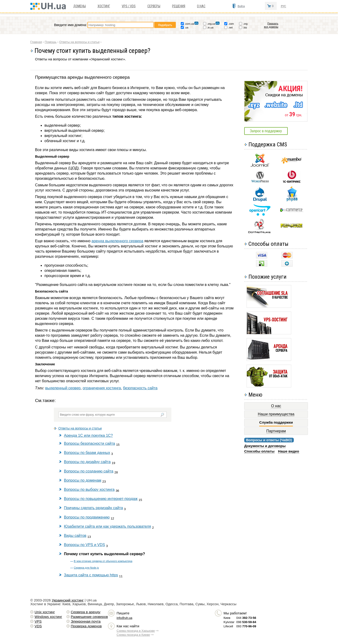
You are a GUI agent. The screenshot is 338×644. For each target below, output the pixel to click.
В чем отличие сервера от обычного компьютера (103, 561)
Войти (241, 6)
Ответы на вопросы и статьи (80, 428)
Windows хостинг (48, 617)
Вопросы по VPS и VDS (84, 545)
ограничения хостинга (102, 388)
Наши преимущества (276, 414)
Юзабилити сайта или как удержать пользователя (107, 526)
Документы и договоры (265, 446)
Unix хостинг (45, 612)
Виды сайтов (75, 536)
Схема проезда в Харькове (136, 631)
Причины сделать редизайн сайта (93, 508)
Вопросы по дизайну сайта (87, 462)
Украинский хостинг (68, 600)
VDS (38, 626)
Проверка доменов (86, 626)
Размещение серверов (89, 617)
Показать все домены (271, 25)
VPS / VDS (129, 6)
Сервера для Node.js (86, 568)
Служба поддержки (276, 422)
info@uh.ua (124, 618)
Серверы (154, 6)
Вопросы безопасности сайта (89, 443)
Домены (80, 6)
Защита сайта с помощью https (91, 575)
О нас (201, 6)
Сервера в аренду (86, 612)
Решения (179, 6)
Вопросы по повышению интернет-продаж (101, 499)
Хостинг (104, 6)
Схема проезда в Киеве (133, 635)
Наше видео (289, 451)
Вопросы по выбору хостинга (89, 490)
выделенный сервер (63, 388)
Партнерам (276, 431)
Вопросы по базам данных (87, 453)
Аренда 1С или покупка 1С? (88, 435)
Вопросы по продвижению (87, 517)
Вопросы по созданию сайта (89, 471)
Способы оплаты (259, 451)
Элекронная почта (86, 621)
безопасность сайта (140, 388)
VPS (38, 621)
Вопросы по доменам (83, 480)
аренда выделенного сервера (117, 241)
